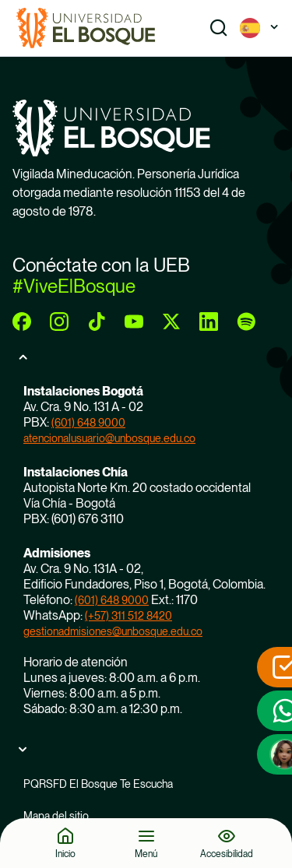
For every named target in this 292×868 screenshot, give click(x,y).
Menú (146, 854)
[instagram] (59, 322)
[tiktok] (97, 322)
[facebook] (22, 322)
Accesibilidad (227, 854)
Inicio (65, 854)
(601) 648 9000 (88, 423)
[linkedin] (209, 322)
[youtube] (134, 322)
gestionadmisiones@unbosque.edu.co (113, 631)
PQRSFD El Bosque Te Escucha (98, 784)
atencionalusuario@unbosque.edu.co (109, 438)
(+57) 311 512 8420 (128, 616)
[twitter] (171, 322)
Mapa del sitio (56, 816)
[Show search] (219, 28)
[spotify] (246, 322)
